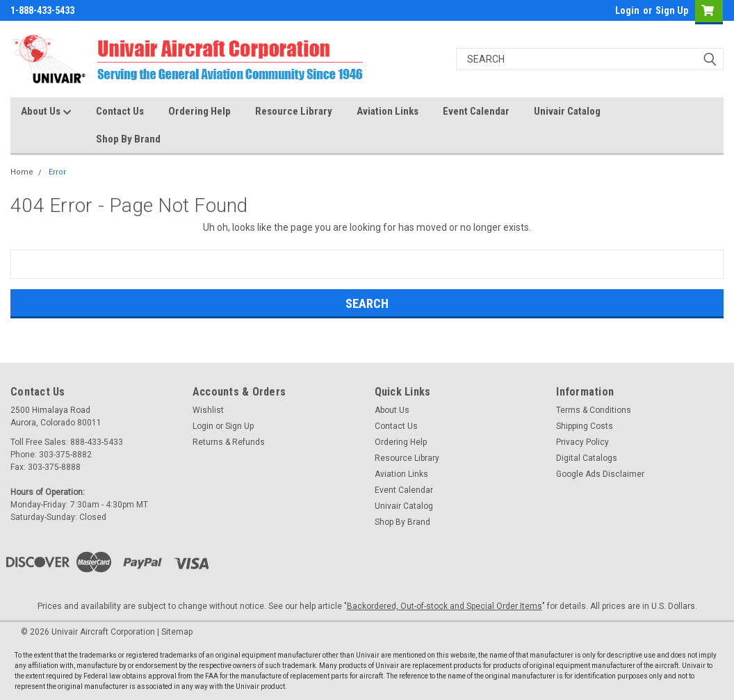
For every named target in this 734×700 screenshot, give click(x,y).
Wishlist (208, 410)
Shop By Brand (128, 139)
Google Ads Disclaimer (600, 474)
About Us (46, 112)
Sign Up (672, 10)
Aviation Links (388, 111)
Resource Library (294, 111)
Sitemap (177, 632)
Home (22, 172)
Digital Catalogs (587, 458)
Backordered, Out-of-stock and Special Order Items (445, 606)
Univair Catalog (567, 111)
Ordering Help (199, 111)
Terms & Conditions (594, 410)
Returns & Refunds (229, 442)
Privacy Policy (582, 442)
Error (57, 172)
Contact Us (120, 111)
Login (627, 10)
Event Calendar (476, 111)
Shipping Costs (585, 426)
